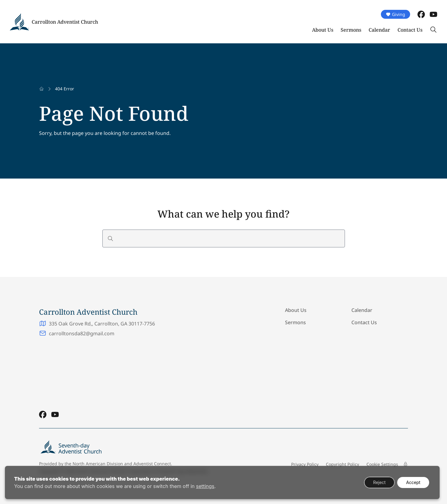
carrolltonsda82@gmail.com (82, 333)
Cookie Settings (382, 464)
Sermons (351, 30)
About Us (323, 30)
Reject (378, 482)
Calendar (379, 30)
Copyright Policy (342, 464)
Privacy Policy (305, 464)
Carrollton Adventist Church (65, 22)
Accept (413, 482)
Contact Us (410, 30)
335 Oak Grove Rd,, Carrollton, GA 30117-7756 (102, 324)
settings (205, 486)
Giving (396, 14)
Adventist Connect (152, 464)
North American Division (98, 464)
